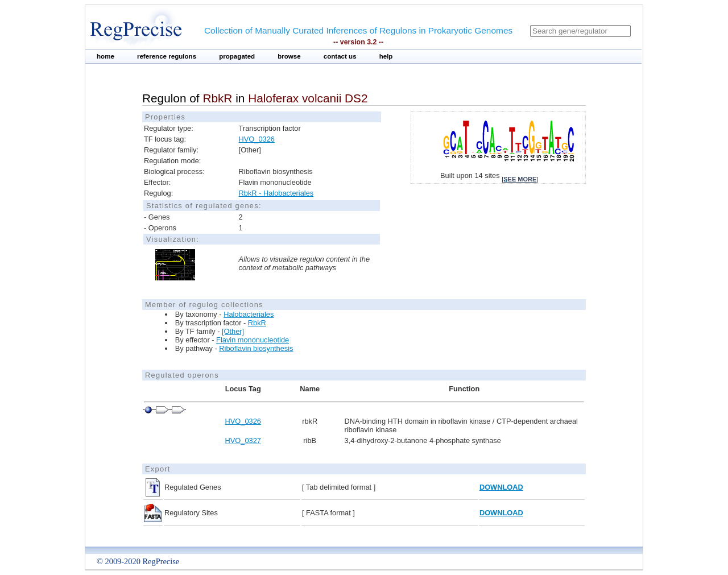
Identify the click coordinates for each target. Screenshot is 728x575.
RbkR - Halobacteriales (276, 193)
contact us (340, 56)
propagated (237, 56)
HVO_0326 (257, 139)
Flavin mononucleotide (253, 340)
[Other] (233, 331)
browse (289, 56)
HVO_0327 (243, 440)
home (106, 56)
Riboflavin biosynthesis (256, 348)
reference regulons (167, 56)
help (386, 56)
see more (520, 179)
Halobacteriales (249, 314)
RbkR (257, 323)
